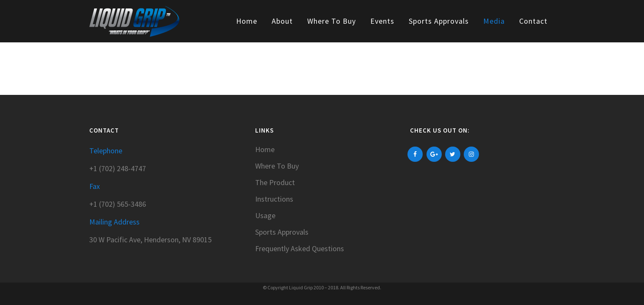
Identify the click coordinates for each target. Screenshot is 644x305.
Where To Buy (277, 166)
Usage (265, 216)
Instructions (274, 199)
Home (265, 150)
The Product (275, 183)
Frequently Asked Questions (300, 249)
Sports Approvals (282, 232)
